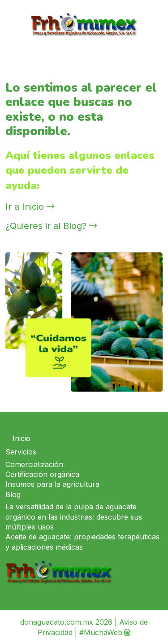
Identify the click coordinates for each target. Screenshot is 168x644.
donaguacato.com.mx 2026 (66, 622)
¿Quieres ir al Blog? (51, 226)
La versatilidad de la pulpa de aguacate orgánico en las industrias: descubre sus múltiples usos (74, 517)
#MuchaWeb (101, 632)
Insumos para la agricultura (52, 484)
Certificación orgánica (42, 474)
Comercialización (34, 464)
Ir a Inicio (30, 207)
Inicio (22, 438)
